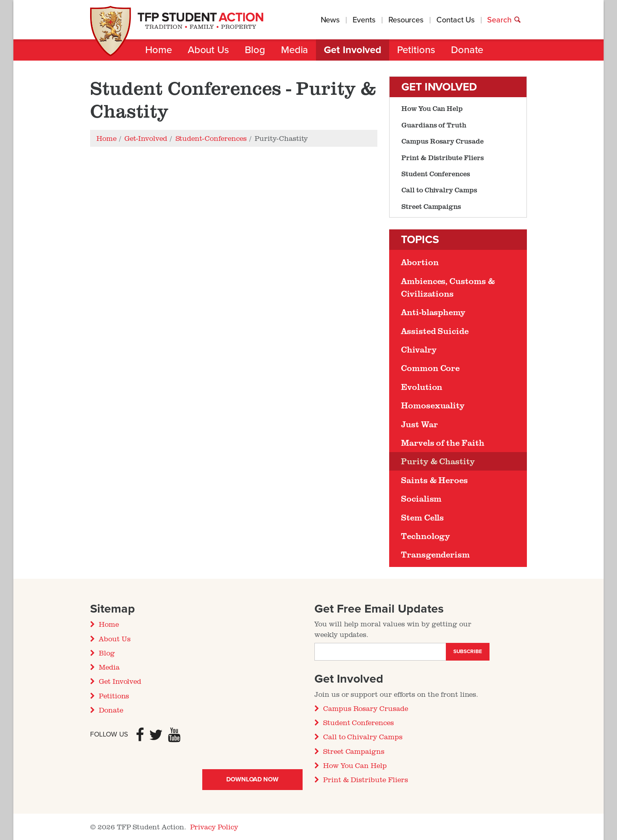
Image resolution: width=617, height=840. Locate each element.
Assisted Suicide (435, 331)
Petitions (416, 50)
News (330, 20)
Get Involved (352, 50)
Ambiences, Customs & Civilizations (448, 287)
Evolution (422, 387)
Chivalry (419, 349)
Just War (419, 424)
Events (364, 20)
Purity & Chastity (438, 461)
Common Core (430, 368)
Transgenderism (435, 554)
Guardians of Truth (434, 125)
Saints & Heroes (434, 480)
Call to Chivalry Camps (439, 190)
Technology (426, 536)
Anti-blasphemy (433, 312)
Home (159, 50)
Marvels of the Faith (443, 443)
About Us (208, 50)
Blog (255, 50)
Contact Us (455, 20)
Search (504, 20)
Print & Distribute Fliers (443, 157)
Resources (406, 20)
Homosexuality (433, 405)
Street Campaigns (431, 206)
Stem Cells (422, 517)
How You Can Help (432, 108)
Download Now (252, 779)
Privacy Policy (214, 827)
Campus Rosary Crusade (442, 141)
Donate (467, 50)
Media (295, 50)
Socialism (421, 498)
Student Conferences (436, 174)
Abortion (420, 262)
